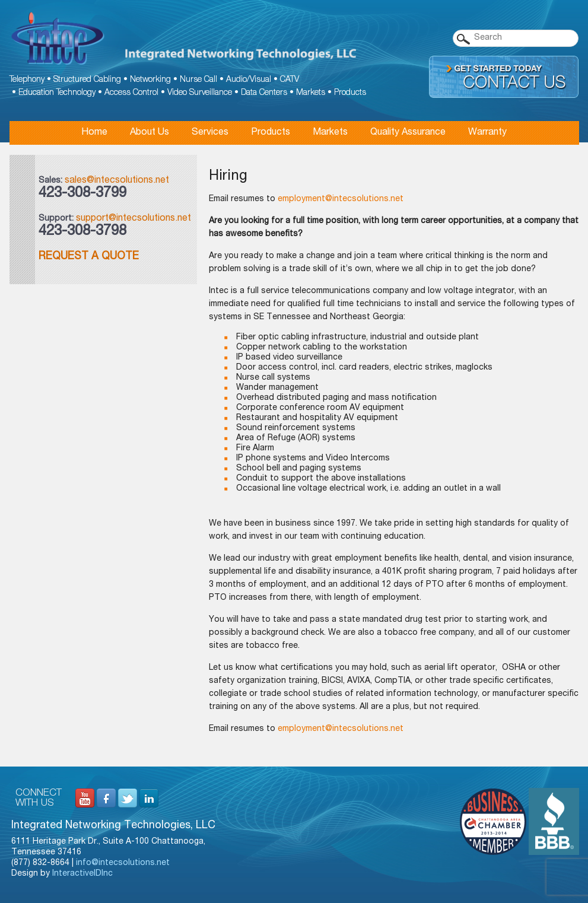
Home (94, 133)
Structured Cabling (87, 80)
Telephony (27, 80)
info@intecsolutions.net (123, 863)
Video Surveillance (200, 93)
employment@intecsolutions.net (341, 199)
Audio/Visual (249, 80)
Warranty (487, 133)
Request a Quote (89, 257)
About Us (150, 133)
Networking (150, 80)
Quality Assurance (408, 133)
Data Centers (264, 93)
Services (210, 133)
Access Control (131, 93)
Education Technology (57, 93)
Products (350, 93)
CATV (290, 80)
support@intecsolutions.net (134, 219)
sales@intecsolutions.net (117, 181)
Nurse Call (198, 80)
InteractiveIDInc (82, 874)
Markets (311, 93)
